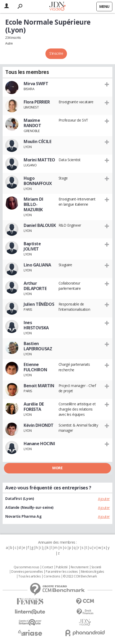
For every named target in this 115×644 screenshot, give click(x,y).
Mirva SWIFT (36, 84)
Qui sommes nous (26, 567)
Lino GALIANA (37, 265)
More (57, 468)
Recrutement (79, 567)
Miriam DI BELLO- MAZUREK (33, 204)
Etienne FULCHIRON (35, 367)
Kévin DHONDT (39, 425)
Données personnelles (27, 572)
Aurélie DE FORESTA (34, 407)
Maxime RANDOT (32, 123)
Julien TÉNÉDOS (39, 304)
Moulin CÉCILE (38, 141)
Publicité (62, 567)
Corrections (52, 576)
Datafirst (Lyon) (20, 498)
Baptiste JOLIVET (32, 246)
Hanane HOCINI (39, 444)
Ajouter (104, 499)
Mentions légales (92, 572)
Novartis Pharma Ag (23, 516)
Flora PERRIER (37, 102)
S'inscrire (56, 53)
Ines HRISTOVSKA (36, 325)
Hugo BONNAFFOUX (38, 181)
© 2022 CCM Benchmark (80, 576)
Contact (47, 567)
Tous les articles (29, 576)
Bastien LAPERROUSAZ (38, 346)
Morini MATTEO (39, 160)
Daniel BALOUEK (40, 225)
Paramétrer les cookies (62, 572)
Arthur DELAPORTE (35, 286)
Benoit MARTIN (39, 386)
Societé (96, 567)
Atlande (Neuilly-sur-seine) (29, 507)
